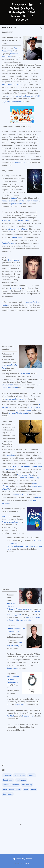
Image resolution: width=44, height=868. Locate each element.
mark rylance (21, 780)
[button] (41, 28)
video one (38, 541)
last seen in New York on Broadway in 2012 (22, 96)
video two (14, 543)
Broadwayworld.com (10, 388)
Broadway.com (20, 162)
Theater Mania (16, 101)
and (13, 85)
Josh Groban (8, 780)
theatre (33, 789)
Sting (26, 789)
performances (17, 204)
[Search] (41, 5)
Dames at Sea (19, 775)
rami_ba (27, 864)
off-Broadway (27, 785)
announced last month (15, 399)
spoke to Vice (28, 609)
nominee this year (9, 201)
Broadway (7, 775)
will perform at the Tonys (18, 229)
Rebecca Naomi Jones (12, 789)
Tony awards (8, 794)
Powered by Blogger (22, 859)
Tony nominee (7, 516)
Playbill (38, 497)
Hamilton (32, 775)
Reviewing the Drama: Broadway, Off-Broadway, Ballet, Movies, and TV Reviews (22, 12)
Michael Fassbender (11, 785)
